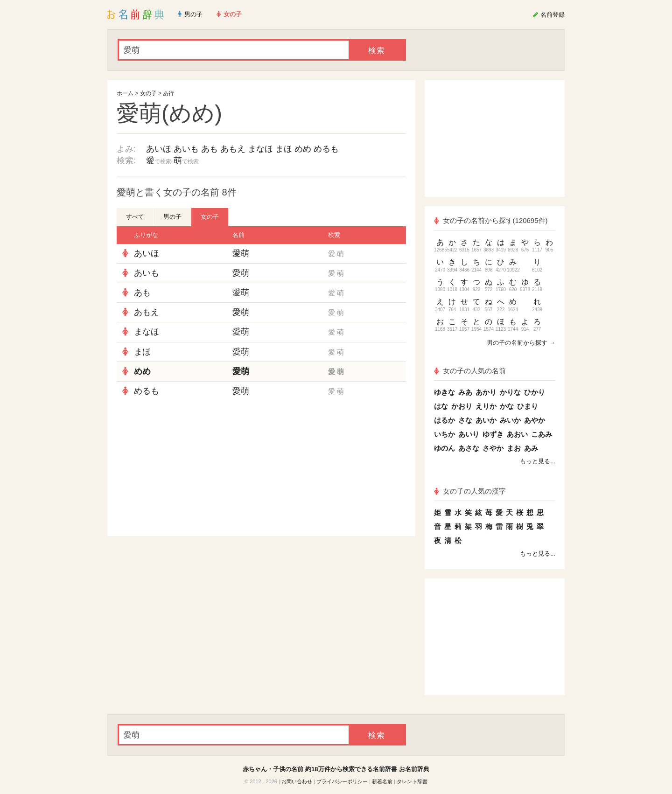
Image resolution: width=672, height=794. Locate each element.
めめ (303, 149)
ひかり (535, 392)
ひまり (528, 406)
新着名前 (382, 781)
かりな (510, 392)
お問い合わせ (297, 781)
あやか (535, 420)
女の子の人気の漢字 (470, 491)
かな (507, 406)
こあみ (542, 434)
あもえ (233, 149)
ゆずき (493, 434)
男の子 (172, 217)
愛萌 (241, 253)
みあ (465, 392)
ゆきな (444, 392)
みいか (510, 420)
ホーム (125, 93)
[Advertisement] (187, 468)
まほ (284, 149)
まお (514, 448)
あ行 (168, 93)
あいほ (159, 149)
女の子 (148, 93)
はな (441, 406)
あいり (469, 434)
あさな (469, 448)
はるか (444, 420)
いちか (444, 434)
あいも (186, 149)
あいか (486, 420)
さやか (493, 448)
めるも (326, 149)
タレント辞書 (412, 781)
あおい (517, 434)
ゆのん (444, 448)
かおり (462, 406)
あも (210, 149)
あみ (531, 448)
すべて (135, 217)
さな (465, 420)
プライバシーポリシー (342, 781)
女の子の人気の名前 (470, 371)
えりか (486, 406)
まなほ (260, 149)
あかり (486, 392)
